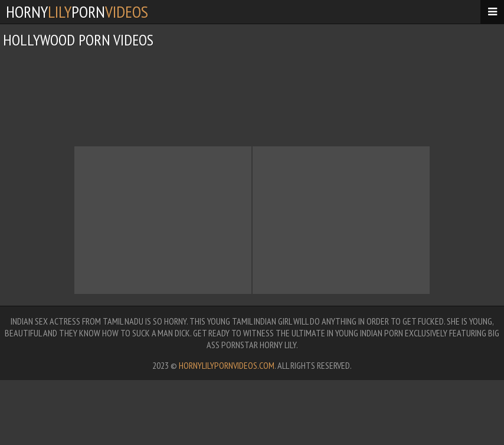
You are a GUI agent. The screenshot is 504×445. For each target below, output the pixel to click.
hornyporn (77, 12)
